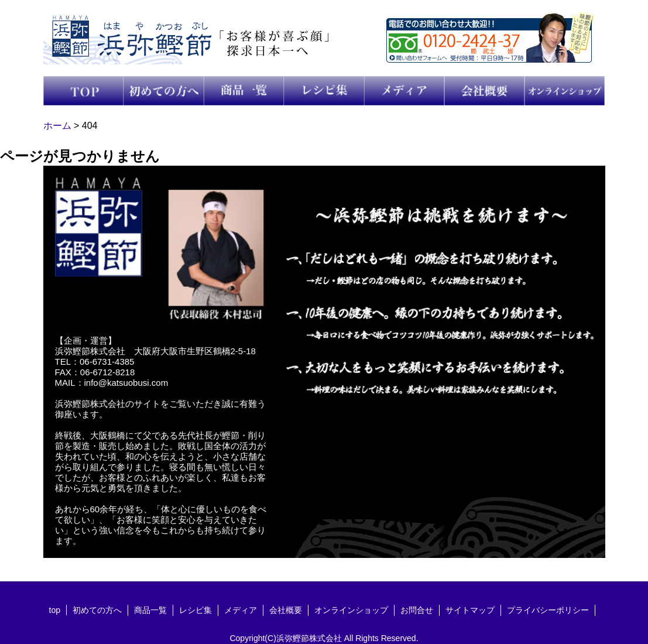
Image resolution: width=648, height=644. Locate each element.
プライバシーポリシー (548, 610)
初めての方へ (97, 610)
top (55, 610)
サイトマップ (470, 610)
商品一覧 (150, 610)
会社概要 (286, 610)
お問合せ (417, 610)
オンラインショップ (351, 610)
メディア (241, 610)
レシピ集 (196, 610)
